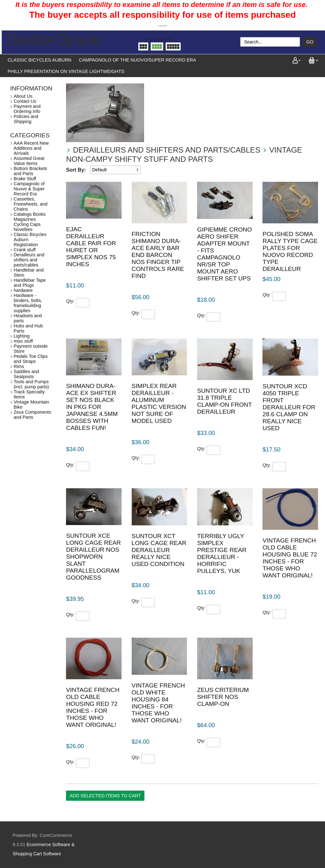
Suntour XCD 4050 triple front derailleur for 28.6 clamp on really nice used (289, 407)
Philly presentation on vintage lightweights (66, 71)
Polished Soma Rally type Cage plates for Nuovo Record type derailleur (290, 251)
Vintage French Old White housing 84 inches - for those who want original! (158, 703)
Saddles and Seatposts (26, 374)
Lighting (22, 336)
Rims (19, 366)
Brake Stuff (25, 179)
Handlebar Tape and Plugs (30, 283)
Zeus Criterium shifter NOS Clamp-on (223, 697)
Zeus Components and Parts (32, 415)
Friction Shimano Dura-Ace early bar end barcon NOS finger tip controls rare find (158, 255)
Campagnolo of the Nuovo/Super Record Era (138, 60)
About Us (23, 96)
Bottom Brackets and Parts (30, 171)
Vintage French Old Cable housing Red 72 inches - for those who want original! (93, 707)
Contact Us (25, 101)
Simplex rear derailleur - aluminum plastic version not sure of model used (159, 403)
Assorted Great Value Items (29, 161)
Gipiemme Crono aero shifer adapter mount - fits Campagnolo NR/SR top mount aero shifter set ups (225, 254)
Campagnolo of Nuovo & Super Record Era (29, 189)
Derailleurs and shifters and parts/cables (167, 150)
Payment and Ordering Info (27, 109)
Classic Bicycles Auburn (40, 60)
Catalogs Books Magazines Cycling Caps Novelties (30, 222)
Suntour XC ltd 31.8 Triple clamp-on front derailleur (224, 401)
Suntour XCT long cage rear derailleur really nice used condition (159, 550)
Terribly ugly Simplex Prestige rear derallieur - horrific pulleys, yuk (222, 553)
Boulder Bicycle (54, 40)
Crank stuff (25, 250)
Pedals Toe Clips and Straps (31, 359)
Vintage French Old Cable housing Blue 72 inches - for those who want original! (290, 558)
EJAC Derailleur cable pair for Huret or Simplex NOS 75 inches (91, 247)
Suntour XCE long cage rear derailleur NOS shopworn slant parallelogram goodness (93, 557)
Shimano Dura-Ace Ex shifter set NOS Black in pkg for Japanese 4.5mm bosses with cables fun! (92, 407)
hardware (23, 290)
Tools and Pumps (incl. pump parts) (31, 384)
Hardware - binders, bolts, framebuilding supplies (28, 303)
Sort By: (76, 170)
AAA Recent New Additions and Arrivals (31, 148)
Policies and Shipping (26, 119)
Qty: (70, 301)
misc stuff (23, 341)
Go (310, 42)
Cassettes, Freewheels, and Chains (30, 204)
